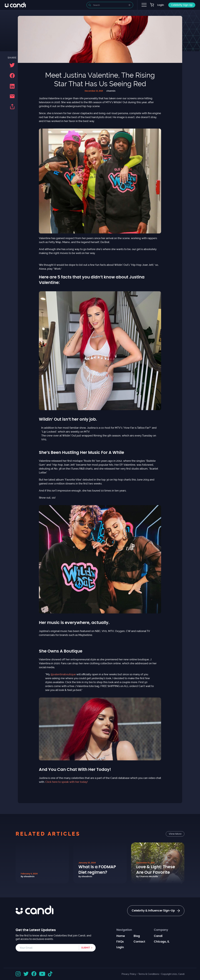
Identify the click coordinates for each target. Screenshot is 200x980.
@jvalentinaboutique (63, 674)
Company (161, 930)
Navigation (124, 930)
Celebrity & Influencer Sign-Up (156, 911)
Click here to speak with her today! (66, 782)
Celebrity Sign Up (182, 5)
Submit (86, 948)
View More (175, 834)
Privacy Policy (129, 974)
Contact (139, 942)
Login (161, 5)
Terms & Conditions (149, 974)
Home (121, 936)
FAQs (120, 942)
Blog (137, 936)
